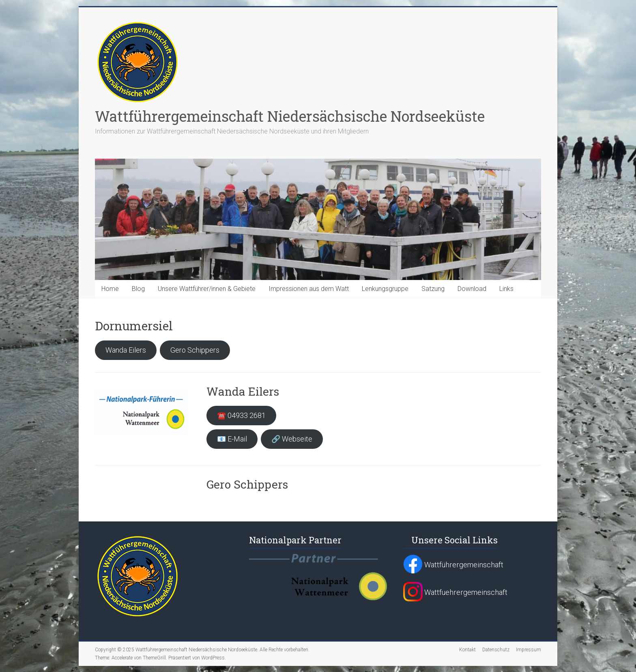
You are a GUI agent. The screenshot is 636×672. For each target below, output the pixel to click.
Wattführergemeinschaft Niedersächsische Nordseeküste (290, 116)
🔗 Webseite (292, 439)
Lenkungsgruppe (385, 289)
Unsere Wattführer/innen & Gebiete (207, 289)
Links (506, 289)
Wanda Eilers (126, 350)
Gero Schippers (195, 350)
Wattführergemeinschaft (453, 565)
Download (472, 289)
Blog (138, 289)
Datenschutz (496, 650)
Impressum (529, 650)
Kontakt (467, 650)
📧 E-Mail (232, 439)
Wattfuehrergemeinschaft (455, 592)
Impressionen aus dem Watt (309, 289)
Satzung (433, 289)
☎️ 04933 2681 (241, 415)
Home (110, 289)
